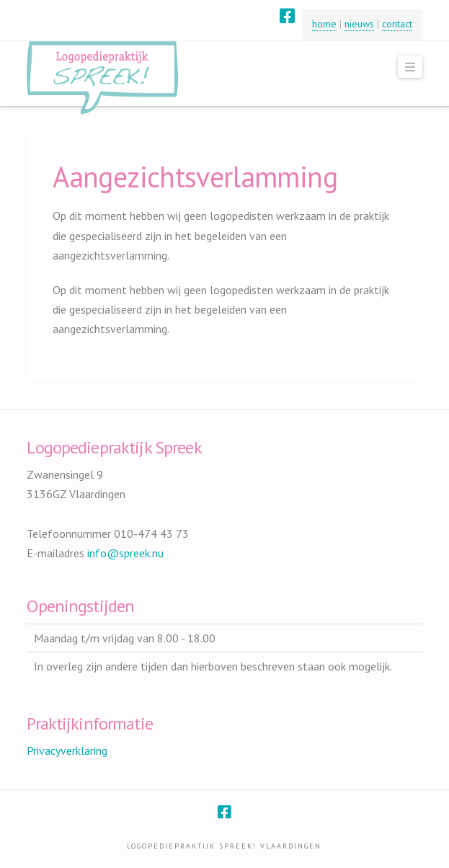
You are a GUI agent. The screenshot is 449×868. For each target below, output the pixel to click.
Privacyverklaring (67, 750)
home (324, 24)
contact (397, 24)
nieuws (359, 24)
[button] (410, 67)
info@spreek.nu (125, 553)
